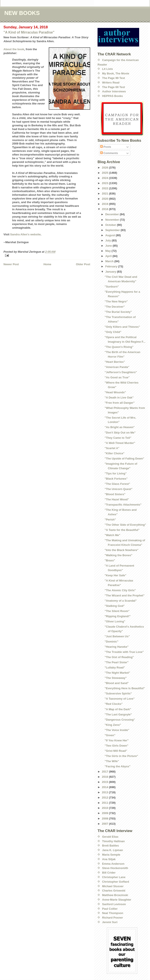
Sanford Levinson (114, 904)
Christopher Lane (114, 877)
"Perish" (110, 520)
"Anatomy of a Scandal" (121, 601)
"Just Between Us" (117, 636)
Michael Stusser (113, 886)
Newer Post (11, 264)
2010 (105, 808)
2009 (105, 813)
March (110, 261)
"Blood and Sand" (117, 683)
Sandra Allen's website (25, 234)
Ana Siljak (109, 859)
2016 (105, 777)
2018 (105, 209)
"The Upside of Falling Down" (124, 459)
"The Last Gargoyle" (118, 714)
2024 (105, 178)
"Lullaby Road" (115, 668)
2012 (105, 798)
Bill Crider (109, 873)
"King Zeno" (113, 725)
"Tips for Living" (116, 473)
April (109, 256)
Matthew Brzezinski (115, 895)
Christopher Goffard (116, 882)
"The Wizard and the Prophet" (124, 595)
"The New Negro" (116, 301)
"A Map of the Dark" (118, 709)
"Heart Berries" (115, 362)
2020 (105, 199)
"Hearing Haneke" (117, 647)
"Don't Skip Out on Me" (120, 433)
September (113, 230)
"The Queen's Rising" (119, 347)
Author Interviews (114, 91)
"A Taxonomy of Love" (120, 699)
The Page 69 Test (113, 87)
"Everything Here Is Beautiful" (125, 688)
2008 (105, 819)
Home (47, 264)
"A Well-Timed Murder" (120, 443)
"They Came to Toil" (118, 438)
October (111, 225)
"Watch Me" (112, 535)
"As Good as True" (117, 377)
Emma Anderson (113, 864)
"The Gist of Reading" (119, 657)
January (111, 272)
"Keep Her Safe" (115, 575)
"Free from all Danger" (120, 403)
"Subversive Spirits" (118, 693)
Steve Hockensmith (115, 868)
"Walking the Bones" (118, 555)
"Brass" (110, 560)
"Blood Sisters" (115, 494)
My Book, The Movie (116, 73)
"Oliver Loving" (115, 621)
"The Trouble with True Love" (124, 652)
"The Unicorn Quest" (118, 489)
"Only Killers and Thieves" (122, 327)
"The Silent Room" (117, 611)
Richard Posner (112, 918)
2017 (105, 772)
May (108, 251)
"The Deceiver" (115, 307)
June (109, 246)
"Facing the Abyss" (117, 766)
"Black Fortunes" (116, 479)
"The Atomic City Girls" (120, 590)
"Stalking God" (115, 606)
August (111, 235)
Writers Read (111, 83)
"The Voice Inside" (117, 730)
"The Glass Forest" (117, 484)
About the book (14, 49)
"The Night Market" (117, 673)
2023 (105, 183)
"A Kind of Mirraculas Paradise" (29, 32)
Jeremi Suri (110, 922)
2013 (105, 792)
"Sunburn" (112, 287)
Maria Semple (111, 855)
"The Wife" (112, 761)
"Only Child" (113, 332)
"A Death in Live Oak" (119, 398)
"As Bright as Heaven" (120, 427)
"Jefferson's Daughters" (121, 372)
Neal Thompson (113, 913)
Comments (109, 153)
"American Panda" (117, 367)
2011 (105, 803)
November (113, 220)
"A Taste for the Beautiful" (122, 530)
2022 (105, 188)
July (109, 240)
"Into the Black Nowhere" (121, 550)
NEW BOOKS (22, 13)
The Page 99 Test (113, 78)
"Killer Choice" (114, 453)
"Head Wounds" (115, 392)
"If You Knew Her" (117, 740)
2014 (105, 787)
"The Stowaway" (116, 678)
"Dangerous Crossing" (120, 720)
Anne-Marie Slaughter (117, 900)
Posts (106, 147)
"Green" (110, 735)
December (112, 214)
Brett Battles (110, 846)
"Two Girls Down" (116, 746)
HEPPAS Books (112, 96)
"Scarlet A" (112, 448)
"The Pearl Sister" (117, 662)
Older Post (83, 264)
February (112, 266)
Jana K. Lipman (112, 850)
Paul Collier (110, 909)
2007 (105, 824)
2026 (105, 168)
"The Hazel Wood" (117, 499)
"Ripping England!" (117, 616)
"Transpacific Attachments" (123, 505)
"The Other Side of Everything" (125, 525)
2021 (105, 194)
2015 (105, 782)
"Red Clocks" (113, 704)
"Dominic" (111, 642)
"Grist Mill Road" (116, 751)
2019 (105, 204)
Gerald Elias (110, 837)
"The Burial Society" (118, 312)
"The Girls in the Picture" (121, 756)
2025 (105, 173)
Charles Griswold (114, 891)
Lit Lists (108, 69)
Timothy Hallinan (113, 841)
